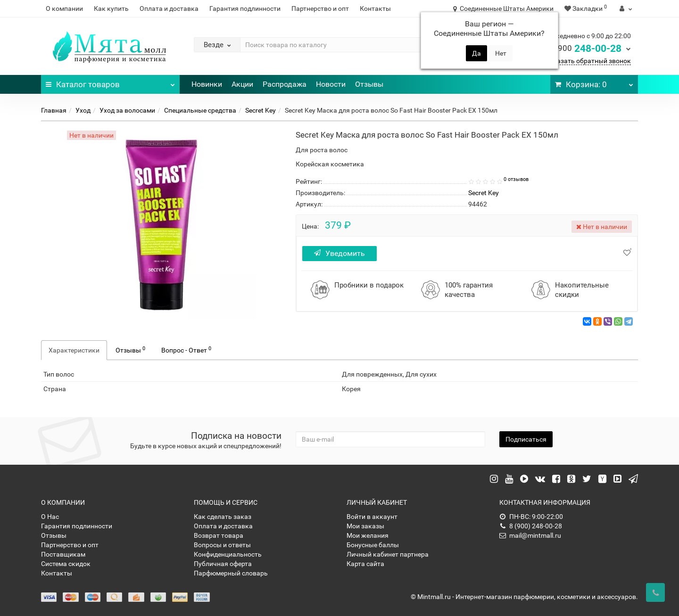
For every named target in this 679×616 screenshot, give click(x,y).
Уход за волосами (127, 110)
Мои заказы (365, 526)
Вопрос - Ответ (186, 350)
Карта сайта (365, 564)
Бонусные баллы (373, 545)
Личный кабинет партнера (388, 554)
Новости (331, 84)
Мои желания (368, 535)
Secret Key (261, 110)
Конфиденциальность (228, 554)
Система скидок (66, 564)
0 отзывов (516, 179)
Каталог (110, 82)
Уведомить (343, 253)
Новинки (207, 84)
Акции (242, 84)
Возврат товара (219, 535)
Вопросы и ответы (222, 545)
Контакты (375, 8)
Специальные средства (200, 110)
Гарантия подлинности (245, 8)
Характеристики (74, 350)
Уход (83, 110)
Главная (54, 110)
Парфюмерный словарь (231, 573)
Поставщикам (63, 554)
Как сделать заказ (223, 517)
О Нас (50, 517)
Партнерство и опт (320, 8)
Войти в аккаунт (372, 517)
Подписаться (526, 439)
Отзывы (369, 84)
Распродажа (285, 84)
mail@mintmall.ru (530, 535)
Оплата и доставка (169, 8)
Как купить (111, 8)
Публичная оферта (223, 564)
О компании (64, 8)
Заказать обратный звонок (588, 61)
